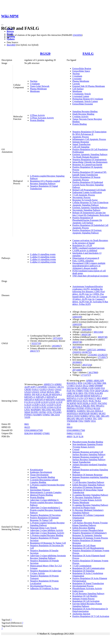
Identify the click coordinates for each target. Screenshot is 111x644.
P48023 (70, 433)
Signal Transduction (81, 144)
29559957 (56, 346)
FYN (92, 391)
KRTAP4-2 (57, 394)
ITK (86, 393)
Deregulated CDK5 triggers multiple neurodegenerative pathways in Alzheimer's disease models (89, 266)
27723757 (86, 375)
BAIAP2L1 (72, 383)
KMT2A (71, 396)
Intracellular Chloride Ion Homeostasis (90, 162)
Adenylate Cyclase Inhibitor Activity (47, 530)
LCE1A (30, 402)
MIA (99, 398)
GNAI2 (58, 389)
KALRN (99, 393)
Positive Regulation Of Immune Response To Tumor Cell (44, 519)
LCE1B (37, 402)
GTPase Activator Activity (42, 118)
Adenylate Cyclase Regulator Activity (47, 533)
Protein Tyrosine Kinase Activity (87, 500)
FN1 (74, 391)
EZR (92, 388)
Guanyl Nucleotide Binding (42, 477)
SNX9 (77, 416)
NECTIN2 (46, 410)
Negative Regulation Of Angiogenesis (90, 159)
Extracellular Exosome (83, 104)
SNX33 (70, 416)
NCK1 (92, 401)
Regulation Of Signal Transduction (88, 583)
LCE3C (28, 407)
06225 (27, 427)
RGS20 (45, 54)
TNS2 (81, 421)
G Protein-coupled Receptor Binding (47, 535)
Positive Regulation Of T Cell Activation (91, 616)
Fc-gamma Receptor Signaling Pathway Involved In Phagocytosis (90, 506)
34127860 (93, 372)
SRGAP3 (80, 418)
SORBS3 (84, 416)
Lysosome (77, 79)
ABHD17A (49, 384)
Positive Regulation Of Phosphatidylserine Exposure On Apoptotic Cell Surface (87, 220)
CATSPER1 (42, 387)
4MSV (70, 436)
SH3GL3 (99, 411)
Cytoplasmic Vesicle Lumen (85, 101)
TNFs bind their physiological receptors (90, 276)
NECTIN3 (56, 410)
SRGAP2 (71, 418)
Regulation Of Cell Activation (86, 601)
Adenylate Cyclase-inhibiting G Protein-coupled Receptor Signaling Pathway (46, 502)
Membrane (35, 91)
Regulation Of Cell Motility (85, 596)
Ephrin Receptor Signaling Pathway (89, 485)
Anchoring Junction (81, 614)
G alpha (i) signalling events (43, 254)
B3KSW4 (29, 433)
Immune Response (81, 142)
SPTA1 (92, 416)
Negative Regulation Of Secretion (45, 515)
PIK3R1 (86, 406)
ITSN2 (91, 393)
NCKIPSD (72, 403)
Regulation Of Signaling (83, 571)
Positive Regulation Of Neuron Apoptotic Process (86, 178)
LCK (81, 398)
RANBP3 (38, 415)
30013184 (98, 332)
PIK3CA (78, 406)
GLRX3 (43, 389)
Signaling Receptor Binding (85, 111)
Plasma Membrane (38, 89)
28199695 (77, 362)
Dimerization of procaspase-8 (86, 258)
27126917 (103, 357)
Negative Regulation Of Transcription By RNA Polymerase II (89, 133)
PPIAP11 (100, 406)
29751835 (57, 338)
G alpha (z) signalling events (43, 259)
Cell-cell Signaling (81, 147)
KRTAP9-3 (51, 400)
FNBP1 (80, 391)
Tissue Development (39, 475)
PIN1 (93, 406)
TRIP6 (87, 421)
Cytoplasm (35, 84)
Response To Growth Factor (85, 200)
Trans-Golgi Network (40, 86)
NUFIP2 (35, 412)
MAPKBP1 (36, 410)
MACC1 (92, 398)
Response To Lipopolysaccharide (87, 165)
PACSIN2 (102, 403)
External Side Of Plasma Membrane (89, 86)
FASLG (88, 54)
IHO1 (81, 393)
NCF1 (85, 401)
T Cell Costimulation (82, 566)
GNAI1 (51, 389)
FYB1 (86, 391)
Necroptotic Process (81, 197)
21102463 (93, 355)
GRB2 (70, 393)
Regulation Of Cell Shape (84, 545)
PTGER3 (57, 412)
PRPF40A (71, 408)
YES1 (93, 421)
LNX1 (27, 410)
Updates (11, 39)
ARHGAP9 (99, 381)
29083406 (86, 329)
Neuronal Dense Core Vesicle (43, 528)
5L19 (76, 436)
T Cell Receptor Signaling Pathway (88, 482)
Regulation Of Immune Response (87, 475)
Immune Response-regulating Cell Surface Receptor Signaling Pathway (89, 458)
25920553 (77, 352)
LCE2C (43, 405)
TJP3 (100, 418)
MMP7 (105, 398)
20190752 (86, 352)
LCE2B (35, 405)
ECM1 (78, 388)
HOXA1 (51, 392)
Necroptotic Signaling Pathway (86, 210)
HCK (76, 393)
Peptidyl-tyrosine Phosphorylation (88, 530)
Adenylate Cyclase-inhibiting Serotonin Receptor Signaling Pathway (48, 557)
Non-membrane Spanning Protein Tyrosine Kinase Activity (88, 446)
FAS (103, 388)
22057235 (92, 350)
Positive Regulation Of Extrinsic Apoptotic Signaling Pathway (87, 232)
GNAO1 (35, 392)
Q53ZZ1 (78, 433)
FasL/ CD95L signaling (83, 261)
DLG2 (85, 386)
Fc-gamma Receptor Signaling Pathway (90, 495)
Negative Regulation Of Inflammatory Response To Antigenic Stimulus (90, 534)
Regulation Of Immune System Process (90, 538)
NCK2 (98, 401)
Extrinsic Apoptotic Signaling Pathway (90, 208)
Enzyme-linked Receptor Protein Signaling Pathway (87, 605)
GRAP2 (105, 391)
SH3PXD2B (84, 413)
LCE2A (28, 405)
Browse (10, 31)
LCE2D (50, 405)
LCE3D (35, 407)
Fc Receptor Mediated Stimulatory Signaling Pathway (88, 511)
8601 (27, 424)
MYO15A (77, 401)
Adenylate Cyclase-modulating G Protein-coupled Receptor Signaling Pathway (46, 510)
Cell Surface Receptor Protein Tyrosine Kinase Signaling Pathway (90, 524)
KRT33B (79, 396)
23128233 (102, 355)
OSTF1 (94, 403)
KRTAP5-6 (29, 400)
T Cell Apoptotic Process (84, 195)
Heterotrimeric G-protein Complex (46, 492)
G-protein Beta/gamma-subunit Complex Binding (44, 481)
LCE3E (43, 407)
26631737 (35, 351)
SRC (98, 416)
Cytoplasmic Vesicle (82, 94)
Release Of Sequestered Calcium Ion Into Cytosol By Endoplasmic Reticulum (91, 214)
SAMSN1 (81, 411)
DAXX (79, 386)
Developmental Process (41, 586)
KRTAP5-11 (30, 397)
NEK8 (27, 412)
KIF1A (39, 394)
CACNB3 (87, 383)
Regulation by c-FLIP (82, 245)
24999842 (101, 350)
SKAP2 (102, 413)
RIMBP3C (72, 411)
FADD (97, 388)
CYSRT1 (71, 386)
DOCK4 (71, 388)
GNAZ (43, 392)
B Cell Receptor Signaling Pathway (88, 594)
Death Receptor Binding (83, 114)
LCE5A (58, 407)
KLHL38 (47, 394)
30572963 (77, 347)
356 (68, 424)
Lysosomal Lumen (81, 96)
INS (34, 394)
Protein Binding (37, 120)
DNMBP (99, 386)
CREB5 (28, 389)
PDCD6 (70, 406)
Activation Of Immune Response (87, 487)
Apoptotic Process (81, 137)
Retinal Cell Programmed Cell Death (89, 190)
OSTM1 (43, 412)
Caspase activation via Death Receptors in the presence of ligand (90, 242)
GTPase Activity (37, 115)
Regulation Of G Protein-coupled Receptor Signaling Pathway (45, 182)
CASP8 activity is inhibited (85, 251)
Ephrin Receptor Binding (84, 528)
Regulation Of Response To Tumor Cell (48, 543)
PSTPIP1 (81, 408)
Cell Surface (78, 89)
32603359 (77, 317)
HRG (57, 392)
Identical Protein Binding (41, 495)
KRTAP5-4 (52, 397)
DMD (91, 386)
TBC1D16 (55, 415)
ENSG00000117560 (76, 430)
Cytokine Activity (80, 117)
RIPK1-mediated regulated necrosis (88, 248)
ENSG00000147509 (34, 430)
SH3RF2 (94, 413)
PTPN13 (89, 408)
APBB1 (89, 381)
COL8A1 (52, 387)
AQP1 (33, 387)
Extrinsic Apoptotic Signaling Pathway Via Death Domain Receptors (90, 156)
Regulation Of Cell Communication (89, 568)
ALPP (27, 387)
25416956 (77, 35)
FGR (69, 391)
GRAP (98, 391)
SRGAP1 (105, 416)
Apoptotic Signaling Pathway (86, 205)
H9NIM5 (38, 433)
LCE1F (59, 402)
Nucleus (34, 81)
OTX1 (50, 412)
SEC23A (90, 411)
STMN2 (46, 415)
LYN (86, 398)
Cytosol (76, 449)
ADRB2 (58, 384)
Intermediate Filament (40, 490)
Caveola (76, 84)
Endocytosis (78, 591)
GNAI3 (28, 392)
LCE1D (45, 402)
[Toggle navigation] (2, 25)
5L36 (81, 436)
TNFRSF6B (72, 421)
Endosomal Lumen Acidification (87, 192)
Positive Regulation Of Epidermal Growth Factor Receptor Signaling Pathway (88, 185)
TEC (95, 418)
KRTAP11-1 (96, 396)
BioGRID (11, 45)
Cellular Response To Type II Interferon (90, 202)
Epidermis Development (41, 472)
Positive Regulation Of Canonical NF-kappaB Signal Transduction (90, 173)
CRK (104, 383)
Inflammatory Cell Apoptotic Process (89, 139)
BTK (80, 383)
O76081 (46, 433)
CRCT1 (60, 387)
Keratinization (36, 470)
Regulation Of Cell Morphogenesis (88, 548)
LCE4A (50, 407)
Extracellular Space (81, 71)
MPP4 (70, 401)
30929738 (86, 335)
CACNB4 (97, 383)
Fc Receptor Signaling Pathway (87, 497)
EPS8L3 (85, 388)
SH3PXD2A (72, 413)
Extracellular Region (82, 68)
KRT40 (87, 396)
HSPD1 (28, 394)
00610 (70, 427)
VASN (27, 417)
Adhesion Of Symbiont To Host (44, 588)
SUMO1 (88, 418)
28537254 (87, 365)
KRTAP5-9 (40, 400)
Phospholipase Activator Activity (87, 588)
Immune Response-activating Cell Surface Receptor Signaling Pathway (89, 453)
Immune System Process (83, 599)
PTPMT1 (29, 415)
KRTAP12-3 (72, 398)
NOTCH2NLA (84, 403)
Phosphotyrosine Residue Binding (88, 442)
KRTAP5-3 (41, 397)
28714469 (77, 370)
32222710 (36, 343)
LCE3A (58, 405)
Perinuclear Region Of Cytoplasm (88, 99)
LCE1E (52, 402)
